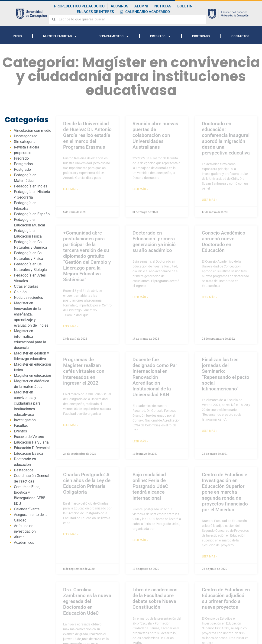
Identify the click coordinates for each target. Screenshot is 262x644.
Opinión (20, 292)
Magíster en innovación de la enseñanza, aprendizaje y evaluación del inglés (31, 314)
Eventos (20, 431)
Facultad (21, 426)
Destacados (24, 470)
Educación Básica (29, 453)
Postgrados (23, 164)
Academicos (24, 543)
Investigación (25, 420)
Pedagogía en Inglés (31, 186)
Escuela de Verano (29, 437)
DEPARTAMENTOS (114, 36)
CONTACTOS (240, 36)
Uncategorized (26, 136)
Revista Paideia (27, 147)
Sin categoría (25, 142)
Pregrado (21, 158)
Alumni (20, 537)
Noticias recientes (28, 298)
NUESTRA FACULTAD (60, 36)
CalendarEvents (27, 509)
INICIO (17, 36)
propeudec (23, 153)
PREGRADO (160, 36)
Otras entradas (26, 286)
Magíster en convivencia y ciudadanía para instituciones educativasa (27, 403)
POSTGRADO (201, 36)
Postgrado (22, 169)
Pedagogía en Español (32, 214)
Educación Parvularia (31, 442)
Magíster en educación (32, 375)
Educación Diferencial (32, 448)
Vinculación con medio (33, 130)
